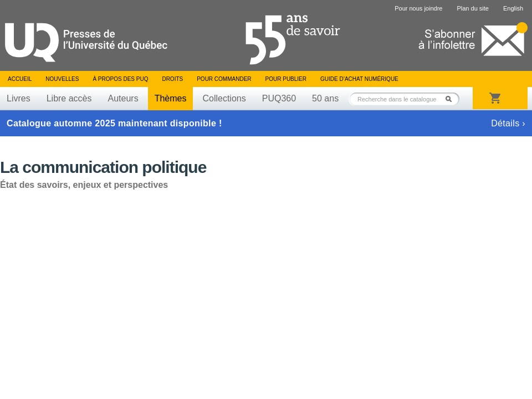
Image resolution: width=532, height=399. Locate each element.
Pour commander (224, 79)
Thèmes (171, 98)
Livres (19, 98)
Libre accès (69, 98)
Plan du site (472, 8)
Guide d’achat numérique (359, 79)
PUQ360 (279, 98)
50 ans (325, 98)
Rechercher (452, 99)
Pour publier (286, 79)
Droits (172, 79)
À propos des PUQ (120, 79)
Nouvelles (62, 79)
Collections (224, 98)
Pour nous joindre (418, 8)
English (513, 8)
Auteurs (123, 98)
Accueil (20, 79)
